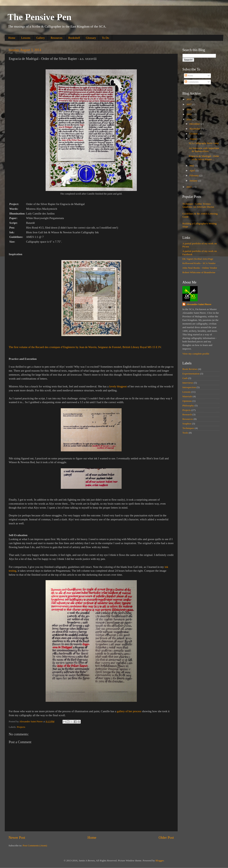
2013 (189, 187)
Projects (21, 727)
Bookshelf (74, 38)
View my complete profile (196, 354)
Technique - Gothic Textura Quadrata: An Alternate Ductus (198, 205)
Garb (185, 378)
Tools (185, 433)
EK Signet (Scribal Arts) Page (198, 259)
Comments (192, 82)
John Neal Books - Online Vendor (200, 268)
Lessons (26, 38)
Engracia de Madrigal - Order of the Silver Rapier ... (204, 158)
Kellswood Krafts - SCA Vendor (199, 263)
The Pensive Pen (40, 17)
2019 (189, 99)
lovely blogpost (118, 386)
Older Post (166, 838)
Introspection (189, 387)
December (195, 124)
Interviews (188, 383)
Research (187, 414)
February (194, 175)
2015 (189, 114)
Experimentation (191, 374)
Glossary (91, 38)
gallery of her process (129, 711)
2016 (189, 109)
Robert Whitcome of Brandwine (199, 272)
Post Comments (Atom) (35, 845)
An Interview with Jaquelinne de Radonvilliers (204, 150)
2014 (189, 119)
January (194, 181)
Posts (189, 76)
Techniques (188, 428)
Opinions (187, 401)
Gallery (41, 38)
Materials (187, 396)
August (193, 139)
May (192, 166)
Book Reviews (190, 369)
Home (12, 38)
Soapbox (187, 424)
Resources (57, 38)
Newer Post (17, 838)
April (192, 171)
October (194, 134)
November (195, 129)
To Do (105, 38)
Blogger (160, 860)
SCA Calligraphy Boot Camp (204, 143)
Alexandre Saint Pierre (199, 304)
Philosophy (188, 406)
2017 (189, 104)
